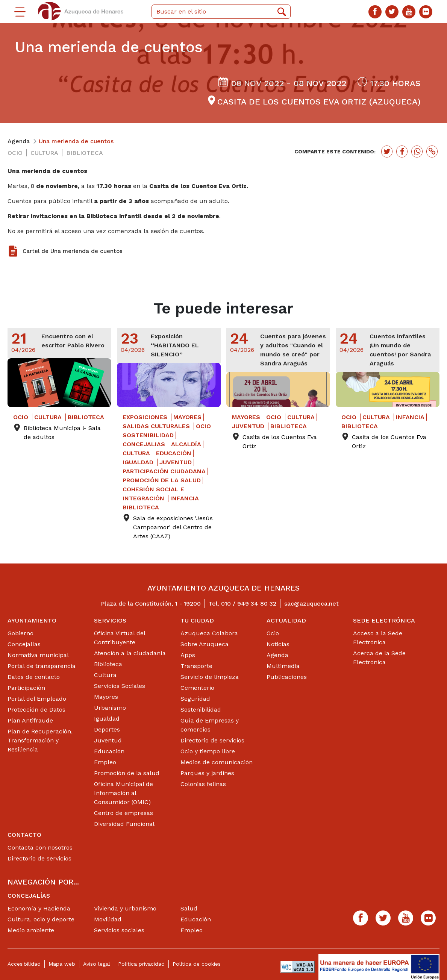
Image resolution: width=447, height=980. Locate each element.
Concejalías (24, 644)
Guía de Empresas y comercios (210, 725)
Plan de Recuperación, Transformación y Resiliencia (40, 740)
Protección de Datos (36, 710)
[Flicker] (426, 12)
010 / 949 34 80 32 (249, 604)
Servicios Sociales (120, 686)
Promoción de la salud (127, 773)
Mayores (106, 697)
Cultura (105, 675)
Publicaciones (287, 677)
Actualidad (286, 620)
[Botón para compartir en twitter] (387, 151)
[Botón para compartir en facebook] (402, 151)
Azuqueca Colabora (209, 633)
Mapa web (62, 964)
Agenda (277, 655)
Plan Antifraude (30, 720)
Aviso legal (97, 964)
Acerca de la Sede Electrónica (379, 658)
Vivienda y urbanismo (125, 908)
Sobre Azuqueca (205, 644)
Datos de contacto (34, 677)
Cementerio (197, 688)
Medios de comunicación (217, 762)
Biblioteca (108, 664)
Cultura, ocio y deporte (41, 919)
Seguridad (195, 699)
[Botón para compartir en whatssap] (417, 151)
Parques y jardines (207, 773)
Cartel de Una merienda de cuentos (73, 251)
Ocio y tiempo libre (208, 751)
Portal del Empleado (37, 699)
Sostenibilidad (201, 710)
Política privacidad (141, 964)
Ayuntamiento (32, 620)
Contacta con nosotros (40, 847)
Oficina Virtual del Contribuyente (120, 638)
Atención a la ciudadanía (130, 653)
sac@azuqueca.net (311, 604)
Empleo (105, 762)
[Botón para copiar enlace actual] (432, 151)
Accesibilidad (24, 964)
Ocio (273, 633)
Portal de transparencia (42, 666)
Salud (189, 908)
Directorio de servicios (212, 740)
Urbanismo (110, 708)
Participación (26, 688)
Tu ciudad (197, 620)
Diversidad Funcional (124, 824)
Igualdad (107, 719)
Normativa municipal (38, 655)
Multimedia (283, 666)
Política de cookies (197, 964)
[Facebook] (375, 12)
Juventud (108, 740)
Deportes (107, 729)
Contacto (24, 835)
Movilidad (108, 919)
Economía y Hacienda (39, 908)
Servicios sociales (119, 930)
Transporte (196, 666)
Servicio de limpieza (210, 677)
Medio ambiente (31, 930)
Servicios (110, 620)
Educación (109, 751)
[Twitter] (392, 12)
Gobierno (20, 633)
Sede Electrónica (384, 620)
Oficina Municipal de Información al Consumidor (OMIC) (123, 793)
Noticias (278, 644)
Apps (188, 655)
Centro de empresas (123, 813)
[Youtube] (409, 12)
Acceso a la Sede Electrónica (378, 638)
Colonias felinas (203, 784)
